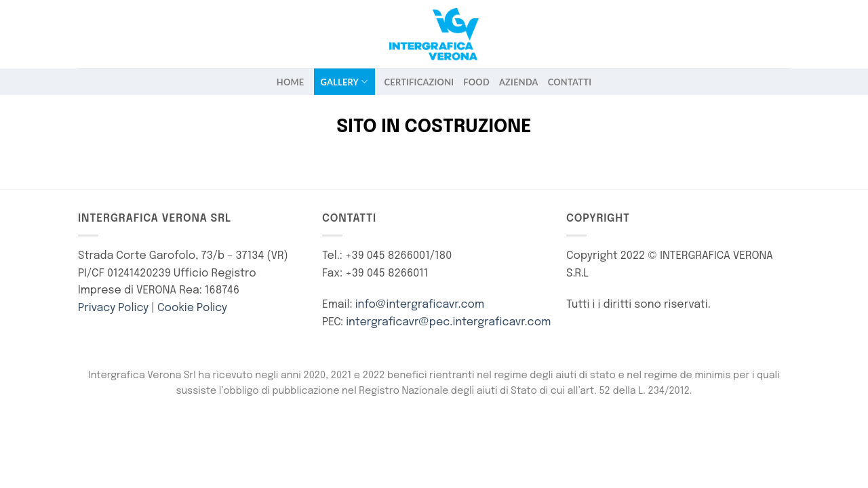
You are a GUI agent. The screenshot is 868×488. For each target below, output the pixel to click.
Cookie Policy (192, 308)
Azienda (519, 82)
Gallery (344, 82)
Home (291, 82)
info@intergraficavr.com (420, 305)
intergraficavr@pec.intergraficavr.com (448, 322)
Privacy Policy (113, 308)
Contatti (570, 82)
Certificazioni (419, 82)
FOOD (476, 82)
